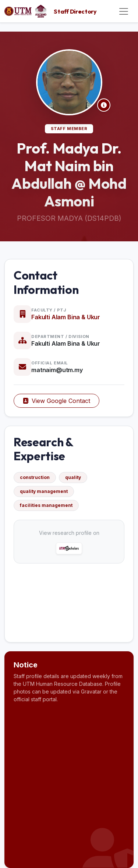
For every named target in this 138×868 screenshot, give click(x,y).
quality (73, 477)
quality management (44, 491)
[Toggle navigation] (124, 11)
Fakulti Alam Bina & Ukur (66, 317)
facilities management (46, 505)
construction (35, 477)
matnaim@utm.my (57, 370)
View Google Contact (56, 401)
